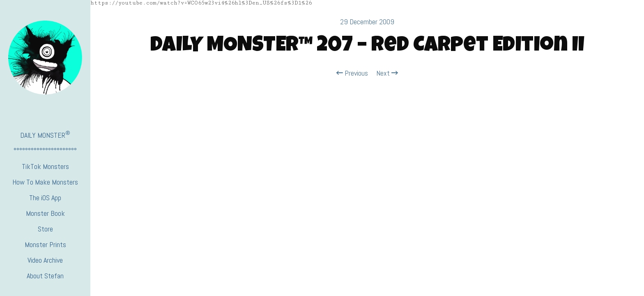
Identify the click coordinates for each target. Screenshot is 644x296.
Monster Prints (45, 244)
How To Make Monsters (45, 182)
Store (45, 229)
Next (387, 73)
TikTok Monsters (45, 166)
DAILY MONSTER (45, 135)
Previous (352, 73)
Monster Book (45, 213)
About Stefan (45, 276)
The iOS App (45, 198)
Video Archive (45, 260)
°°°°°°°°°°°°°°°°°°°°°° (45, 151)
